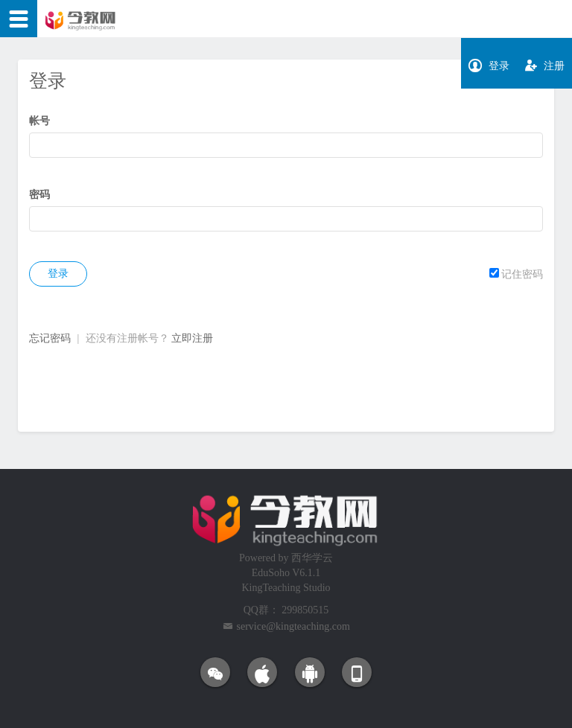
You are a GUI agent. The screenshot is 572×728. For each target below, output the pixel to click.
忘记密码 (50, 338)
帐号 (39, 121)
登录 (58, 274)
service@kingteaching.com (293, 626)
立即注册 (192, 338)
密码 (39, 195)
